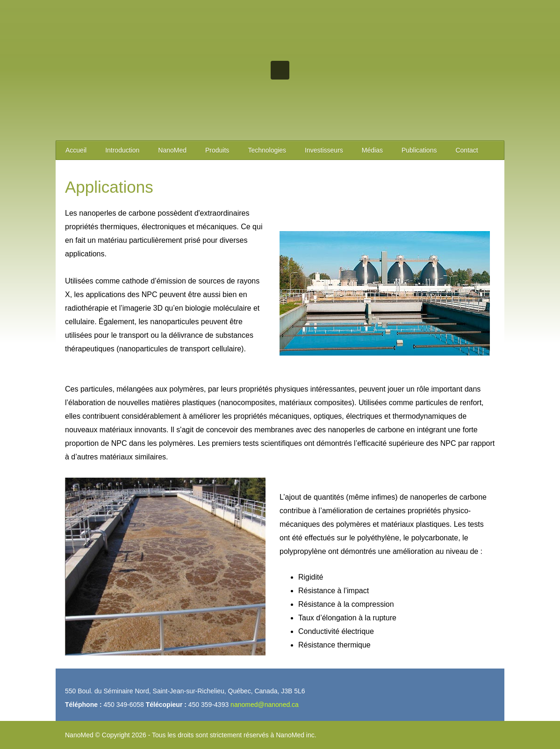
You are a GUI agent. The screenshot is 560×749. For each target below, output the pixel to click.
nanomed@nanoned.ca (265, 705)
